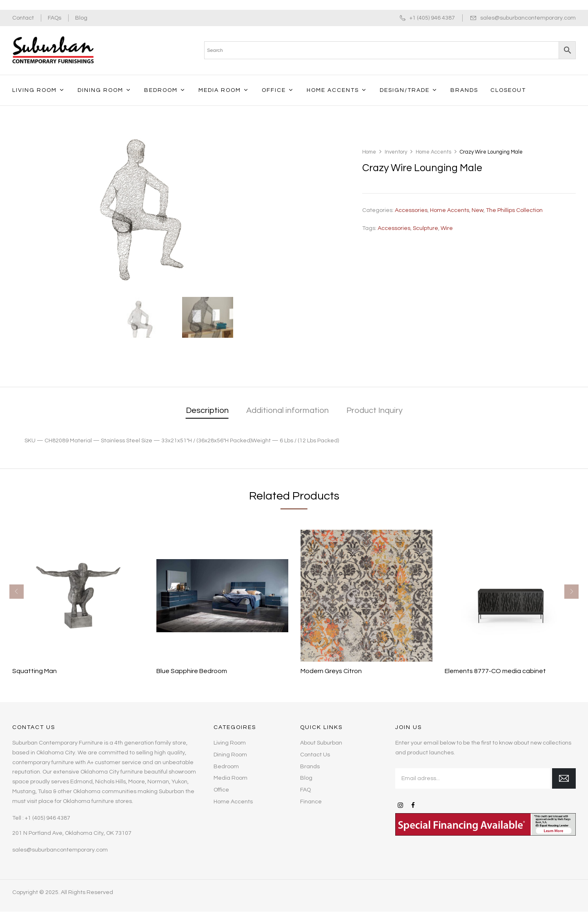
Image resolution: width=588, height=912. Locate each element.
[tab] (207, 411)
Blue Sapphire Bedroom (192, 671)
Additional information (287, 410)
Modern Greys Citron (331, 671)
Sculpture (425, 228)
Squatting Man (35, 671)
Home (369, 152)
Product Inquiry (374, 410)
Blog (81, 18)
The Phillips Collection (514, 210)
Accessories (411, 210)
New (478, 210)
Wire (447, 228)
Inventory (396, 152)
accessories (394, 228)
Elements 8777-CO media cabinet (495, 671)
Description (207, 410)
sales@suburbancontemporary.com (528, 18)
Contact (23, 18)
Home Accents (433, 152)
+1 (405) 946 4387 (432, 18)
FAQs (55, 18)
